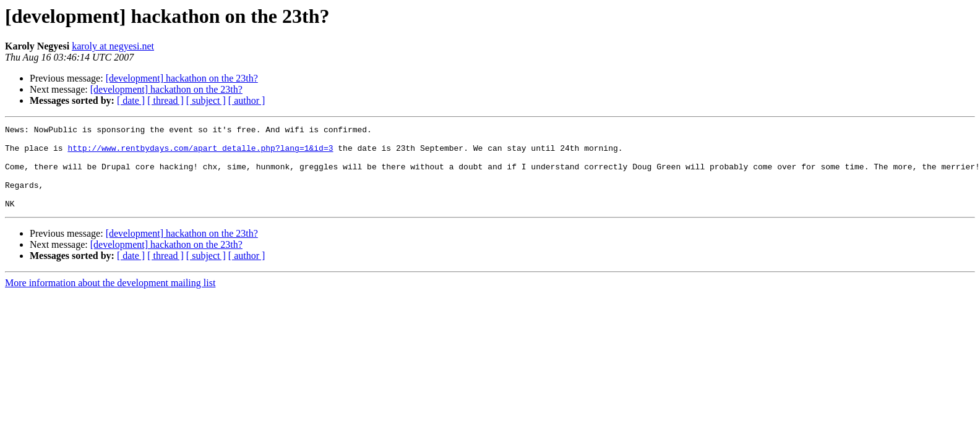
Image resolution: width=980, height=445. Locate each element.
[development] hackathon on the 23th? (182, 78)
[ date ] (131, 100)
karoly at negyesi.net (113, 46)
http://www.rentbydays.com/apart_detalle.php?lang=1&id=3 (200, 153)
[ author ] (247, 100)
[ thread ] (165, 100)
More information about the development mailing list (110, 299)
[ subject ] (206, 100)
